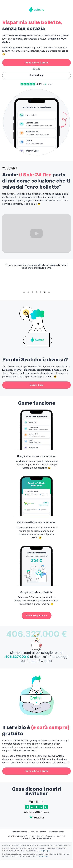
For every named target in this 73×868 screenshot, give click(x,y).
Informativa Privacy (19, 832)
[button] (24, 292)
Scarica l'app (36, 75)
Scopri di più (37, 385)
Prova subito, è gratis (36, 63)
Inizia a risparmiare (37, 615)
